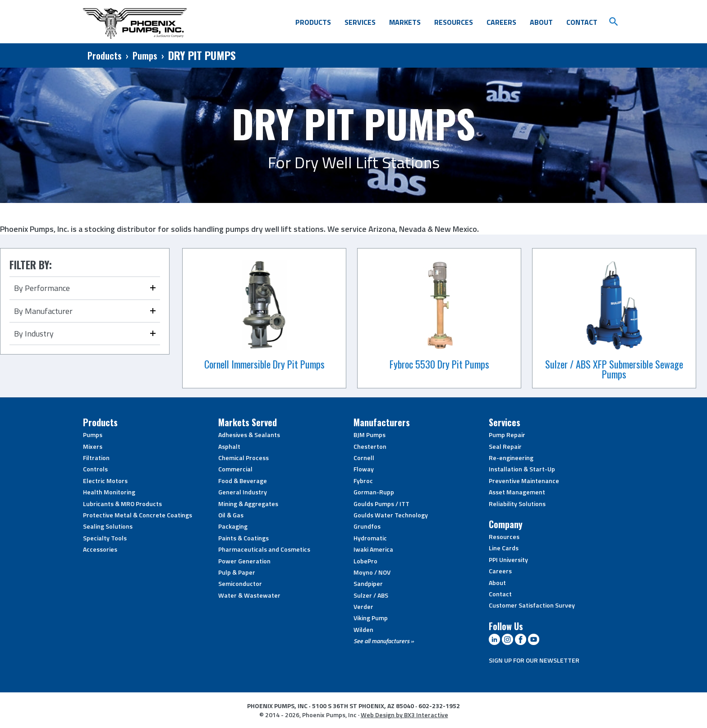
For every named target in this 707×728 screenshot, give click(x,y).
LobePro (365, 561)
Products (313, 22)
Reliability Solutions (517, 504)
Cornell (364, 458)
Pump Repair (507, 435)
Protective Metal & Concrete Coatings (138, 515)
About (541, 22)
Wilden (363, 629)
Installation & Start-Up (522, 469)
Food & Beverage (243, 481)
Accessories (100, 549)
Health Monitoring (109, 492)
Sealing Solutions (108, 526)
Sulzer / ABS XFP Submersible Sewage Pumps (614, 369)
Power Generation (244, 561)
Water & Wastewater (249, 595)
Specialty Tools (105, 538)
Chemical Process (243, 458)
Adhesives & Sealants (249, 435)
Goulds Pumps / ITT (381, 504)
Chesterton (370, 446)
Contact (582, 22)
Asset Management (517, 492)
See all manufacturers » (384, 641)
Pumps (145, 55)
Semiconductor (240, 583)
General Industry (243, 492)
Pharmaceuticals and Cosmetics (264, 549)
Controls (95, 469)
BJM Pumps (370, 435)
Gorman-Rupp (374, 492)
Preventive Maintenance (524, 481)
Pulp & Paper (237, 572)
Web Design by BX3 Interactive (404, 715)
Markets (405, 22)
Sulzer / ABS (371, 595)
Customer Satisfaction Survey (532, 605)
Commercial (235, 469)
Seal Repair (505, 446)
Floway (364, 469)
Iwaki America (373, 549)
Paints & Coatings (243, 538)
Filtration (96, 458)
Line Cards (504, 548)
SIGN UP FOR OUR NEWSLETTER (534, 660)
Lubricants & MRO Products (122, 504)
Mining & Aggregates (248, 504)
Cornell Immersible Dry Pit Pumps (264, 364)
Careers (501, 22)
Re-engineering (511, 458)
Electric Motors (105, 481)
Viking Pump (371, 618)
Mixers (93, 446)
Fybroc (363, 481)
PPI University (508, 560)
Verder (363, 606)
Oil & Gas (231, 515)
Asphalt (229, 446)
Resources (454, 22)
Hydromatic (370, 538)
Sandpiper (368, 583)
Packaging (233, 526)
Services (360, 22)
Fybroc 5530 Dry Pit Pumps (439, 364)
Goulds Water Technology (391, 515)
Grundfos (367, 526)
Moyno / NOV (372, 572)
